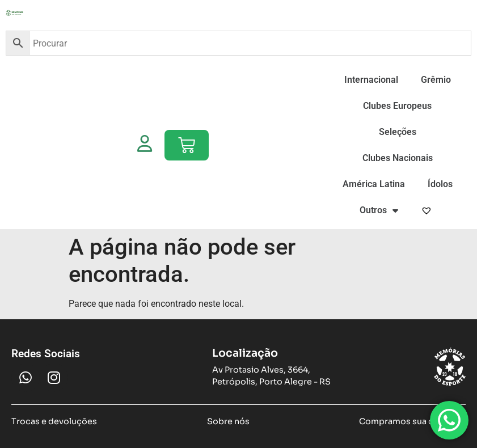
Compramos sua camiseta (412, 421)
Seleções (398, 132)
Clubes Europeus (397, 106)
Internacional (371, 80)
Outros (379, 210)
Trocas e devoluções (54, 421)
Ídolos (440, 184)
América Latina (374, 184)
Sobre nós (228, 421)
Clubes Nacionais (398, 158)
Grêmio (436, 80)
